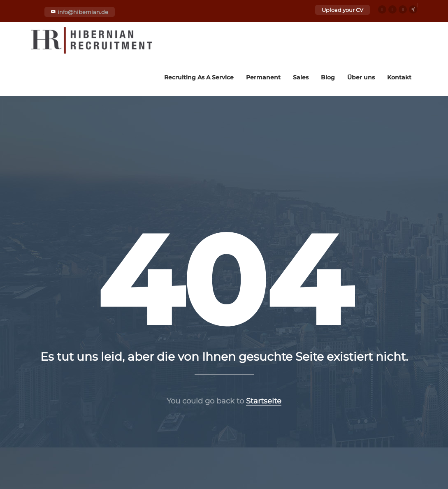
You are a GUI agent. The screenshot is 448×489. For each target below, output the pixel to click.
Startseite (264, 401)
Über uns (361, 77)
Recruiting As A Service (199, 77)
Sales (301, 77)
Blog (328, 77)
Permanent (263, 77)
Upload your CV (342, 10)
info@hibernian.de (83, 12)
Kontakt (399, 77)
